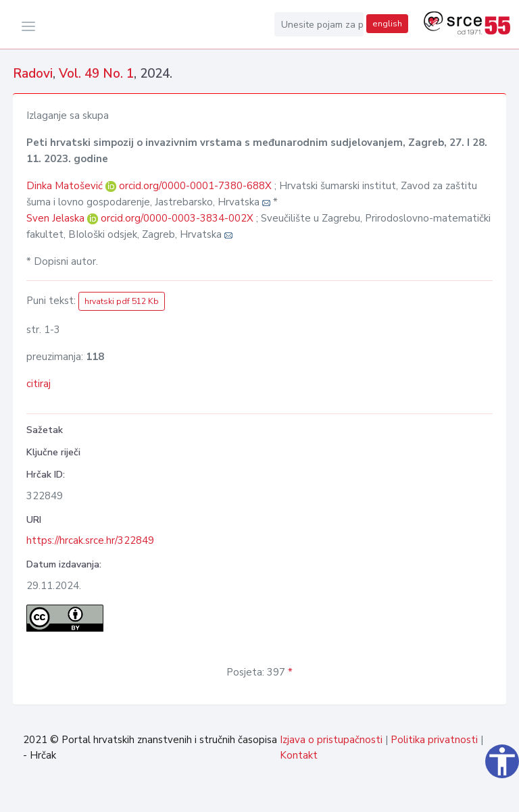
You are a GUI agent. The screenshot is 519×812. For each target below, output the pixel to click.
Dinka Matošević (66, 186)
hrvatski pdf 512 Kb (122, 301)
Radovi (33, 74)
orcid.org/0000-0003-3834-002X (177, 218)
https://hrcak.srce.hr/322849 (90, 540)
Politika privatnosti (434, 740)
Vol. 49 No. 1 (96, 74)
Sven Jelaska (57, 218)
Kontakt (299, 755)
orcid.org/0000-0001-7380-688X (195, 186)
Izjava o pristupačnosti (331, 740)
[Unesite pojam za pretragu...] (319, 24)
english (387, 24)
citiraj (39, 384)
